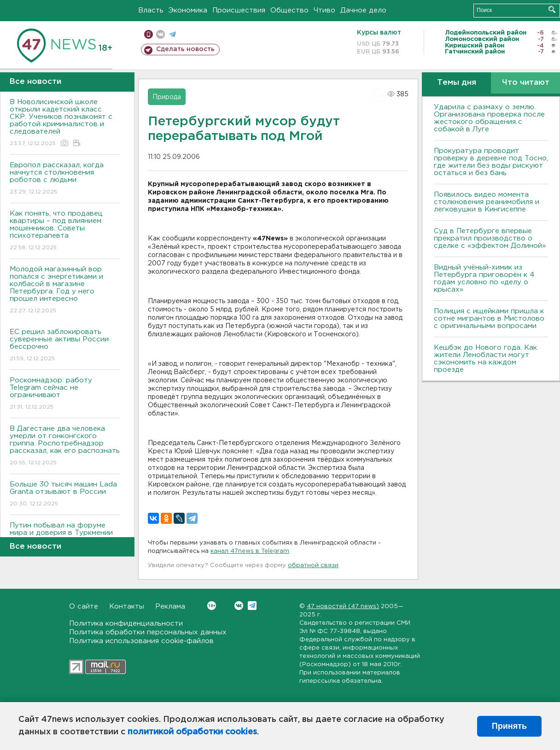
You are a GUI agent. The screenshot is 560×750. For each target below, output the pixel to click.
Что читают (526, 83)
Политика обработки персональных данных (148, 632)
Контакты (127, 606)
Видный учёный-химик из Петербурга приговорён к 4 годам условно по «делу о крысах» (484, 278)
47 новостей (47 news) (343, 606)
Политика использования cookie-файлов (141, 641)
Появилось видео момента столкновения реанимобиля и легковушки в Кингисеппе (487, 202)
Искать (552, 9)
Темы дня (457, 83)
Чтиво (324, 10)
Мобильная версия (149, 34)
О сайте (84, 606)
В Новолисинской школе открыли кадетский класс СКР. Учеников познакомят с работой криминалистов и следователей (65, 123)
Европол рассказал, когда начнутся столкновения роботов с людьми (65, 179)
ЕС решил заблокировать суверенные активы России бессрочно (65, 346)
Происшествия (239, 10)
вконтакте (160, 34)
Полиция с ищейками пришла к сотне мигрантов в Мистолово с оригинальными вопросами (489, 319)
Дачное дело (363, 10)
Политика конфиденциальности (126, 624)
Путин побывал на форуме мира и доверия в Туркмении (65, 536)
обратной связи (313, 565)
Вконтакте (212, 606)
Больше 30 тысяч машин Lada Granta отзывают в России (65, 495)
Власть (151, 10)
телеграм (172, 34)
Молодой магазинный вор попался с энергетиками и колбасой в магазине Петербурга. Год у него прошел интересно (65, 290)
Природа (167, 97)
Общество (289, 10)
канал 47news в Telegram (250, 551)
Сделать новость (185, 49)
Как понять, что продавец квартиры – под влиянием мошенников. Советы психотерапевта (65, 231)
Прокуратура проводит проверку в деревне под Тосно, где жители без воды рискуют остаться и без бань (491, 162)
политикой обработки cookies (192, 732)
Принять (509, 726)
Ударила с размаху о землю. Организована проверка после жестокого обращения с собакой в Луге (489, 118)
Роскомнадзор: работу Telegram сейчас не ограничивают (65, 394)
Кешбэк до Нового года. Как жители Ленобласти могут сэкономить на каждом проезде (485, 359)
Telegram (252, 606)
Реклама (170, 606)
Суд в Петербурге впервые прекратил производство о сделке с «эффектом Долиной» (490, 238)
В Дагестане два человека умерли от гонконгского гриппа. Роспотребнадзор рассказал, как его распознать (65, 446)
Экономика (188, 10)
